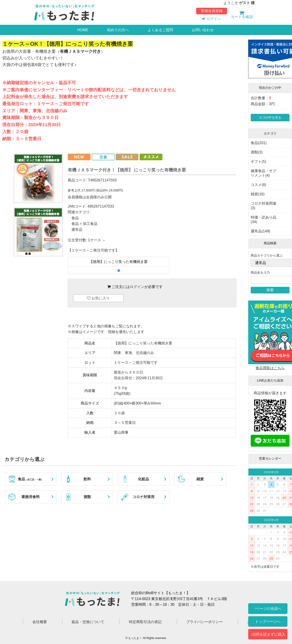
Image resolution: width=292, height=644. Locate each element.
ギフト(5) (258, 162)
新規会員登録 (212, 11)
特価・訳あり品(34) (263, 220)
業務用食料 (31, 497)
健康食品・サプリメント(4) (263, 173)
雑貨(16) (258, 194)
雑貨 (200, 479)
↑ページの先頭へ (268, 608)
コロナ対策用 (143, 497)
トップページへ (268, 621)
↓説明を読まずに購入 (268, 634)
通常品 (77, 230)
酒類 (87, 497)
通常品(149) (260, 231)
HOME (83, 30)
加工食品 (90, 224)
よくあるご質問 (160, 30)
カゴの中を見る (270, 117)
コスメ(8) (258, 185)
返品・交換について (88, 622)
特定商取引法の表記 (145, 622)
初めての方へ (118, 30)
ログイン (211, 19)
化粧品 (143, 479)
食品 (75, 218)
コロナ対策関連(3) (263, 206)
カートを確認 (242, 15)
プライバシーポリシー (204, 622)
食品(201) (259, 143)
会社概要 (40, 622)
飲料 (87, 479)
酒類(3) (257, 152)
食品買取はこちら (270, 368)
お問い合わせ (203, 30)
